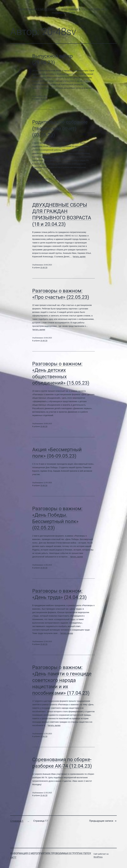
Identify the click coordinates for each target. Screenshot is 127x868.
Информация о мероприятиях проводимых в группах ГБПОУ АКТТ (63, 9)
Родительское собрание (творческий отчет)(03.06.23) (60, 128)
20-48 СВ (44, 99)
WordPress (98, 857)
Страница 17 (41, 821)
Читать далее (79, 257)
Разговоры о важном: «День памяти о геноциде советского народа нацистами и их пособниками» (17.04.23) (62, 680)
